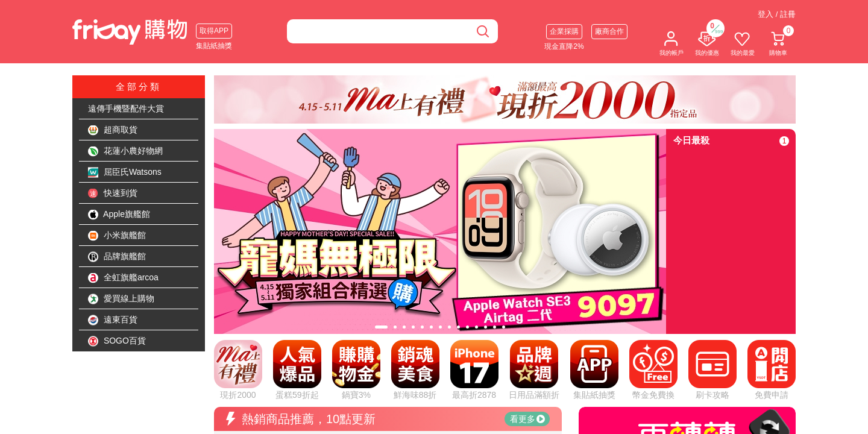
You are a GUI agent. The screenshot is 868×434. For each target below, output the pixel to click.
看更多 (527, 419)
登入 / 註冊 (777, 14)
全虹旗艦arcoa (123, 278)
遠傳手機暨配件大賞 (126, 108)
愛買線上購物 (121, 299)
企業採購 (564, 31)
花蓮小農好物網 (125, 151)
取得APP (214, 31)
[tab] (381, 327)
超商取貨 (113, 130)
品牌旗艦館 (117, 257)
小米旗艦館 (117, 236)
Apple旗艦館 (119, 215)
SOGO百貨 (117, 341)
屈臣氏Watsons (125, 172)
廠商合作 (609, 31)
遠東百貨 (113, 320)
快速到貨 (113, 193)
